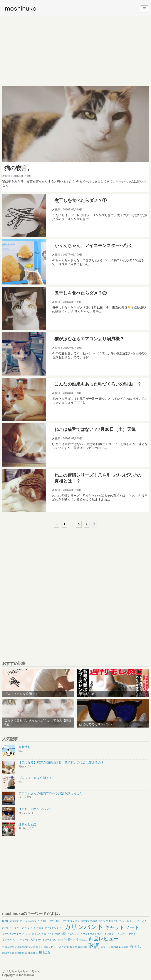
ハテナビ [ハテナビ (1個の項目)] (131, 934)
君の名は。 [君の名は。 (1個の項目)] (82, 939)
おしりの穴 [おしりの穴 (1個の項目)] (49, 921)
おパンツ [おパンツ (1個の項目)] (103, 921)
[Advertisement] (75, 49)
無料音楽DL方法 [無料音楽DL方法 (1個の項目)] (120, 947)
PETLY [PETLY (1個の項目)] (24, 921)
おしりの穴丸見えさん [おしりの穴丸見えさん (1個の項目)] (68, 921)
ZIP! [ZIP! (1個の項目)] (40, 921)
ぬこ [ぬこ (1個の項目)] (25, 928)
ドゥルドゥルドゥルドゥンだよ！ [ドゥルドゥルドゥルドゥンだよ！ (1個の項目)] (98, 934)
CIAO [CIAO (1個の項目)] (5, 921)
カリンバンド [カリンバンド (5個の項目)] (84, 927)
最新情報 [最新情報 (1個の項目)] (83, 947)
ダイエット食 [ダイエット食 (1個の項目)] (39, 934)
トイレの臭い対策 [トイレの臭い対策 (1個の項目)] (57, 934)
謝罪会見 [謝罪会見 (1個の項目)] (33, 953)
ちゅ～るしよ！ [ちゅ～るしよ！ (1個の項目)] (138, 921)
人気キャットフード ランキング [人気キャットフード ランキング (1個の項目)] (48, 939)
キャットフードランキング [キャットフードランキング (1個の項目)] (17, 934)
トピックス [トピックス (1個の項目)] (73, 934)
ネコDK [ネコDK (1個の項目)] (121, 934)
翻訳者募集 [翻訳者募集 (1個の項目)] (8, 953)
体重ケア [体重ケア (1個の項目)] (70, 939)
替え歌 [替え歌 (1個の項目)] (73, 947)
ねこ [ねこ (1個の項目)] (30, 928)
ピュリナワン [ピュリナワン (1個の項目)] (9, 939)
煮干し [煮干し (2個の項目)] (135, 946)
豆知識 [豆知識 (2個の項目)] (44, 952)
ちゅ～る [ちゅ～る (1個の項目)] (124, 921)
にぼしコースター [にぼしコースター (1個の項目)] (12, 928)
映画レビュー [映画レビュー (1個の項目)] (51, 947)
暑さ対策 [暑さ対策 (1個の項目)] (64, 947)
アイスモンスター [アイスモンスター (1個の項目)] (54, 928)
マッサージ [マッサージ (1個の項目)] (23, 939)
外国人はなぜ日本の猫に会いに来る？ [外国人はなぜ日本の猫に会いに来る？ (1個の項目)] (23, 947)
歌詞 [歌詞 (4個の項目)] (94, 946)
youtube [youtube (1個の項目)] (32, 921)
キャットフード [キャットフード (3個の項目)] (122, 927)
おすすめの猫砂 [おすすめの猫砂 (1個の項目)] (89, 921)
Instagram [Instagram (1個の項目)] (14, 921)
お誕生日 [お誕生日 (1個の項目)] (114, 921)
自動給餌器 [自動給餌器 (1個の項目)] (21, 953)
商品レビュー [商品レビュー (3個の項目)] (104, 939)
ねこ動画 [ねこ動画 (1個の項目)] (39, 928)
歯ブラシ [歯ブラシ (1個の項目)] (106, 947)
